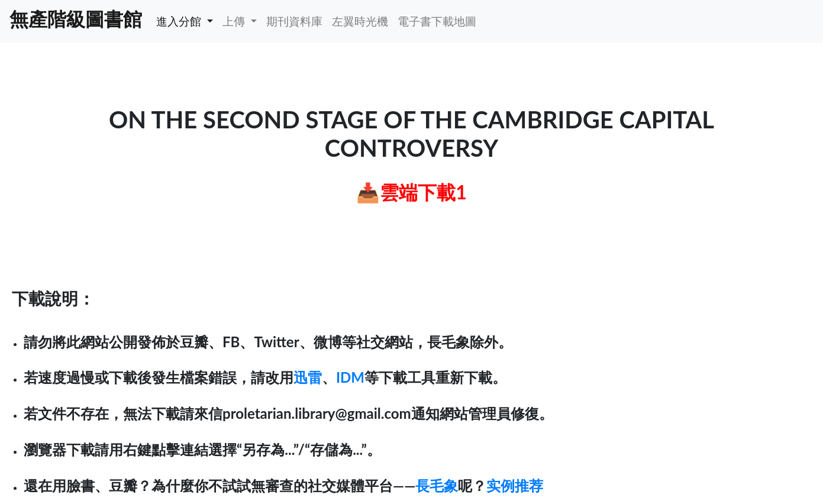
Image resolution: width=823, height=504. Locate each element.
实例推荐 (515, 485)
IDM (350, 377)
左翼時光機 (360, 21)
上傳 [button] (235, 21)
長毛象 (437, 485)
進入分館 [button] (180, 21)
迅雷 (308, 377)
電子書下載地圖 (437, 21)
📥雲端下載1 (411, 192)
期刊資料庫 (294, 21)
